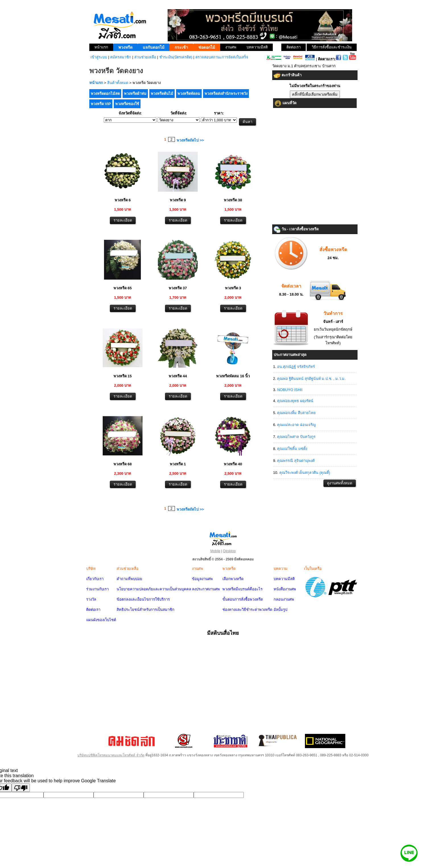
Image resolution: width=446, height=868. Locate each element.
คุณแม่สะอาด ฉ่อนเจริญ (296, 425)
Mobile (215, 551)
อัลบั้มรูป (280, 610)
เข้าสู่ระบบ (99, 57)
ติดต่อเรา (93, 610)
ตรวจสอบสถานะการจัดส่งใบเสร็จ (222, 57)
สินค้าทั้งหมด (118, 83)
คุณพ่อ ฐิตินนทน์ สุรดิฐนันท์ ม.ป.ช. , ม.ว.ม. (311, 379)
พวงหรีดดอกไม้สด (105, 94)
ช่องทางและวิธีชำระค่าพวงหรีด (247, 610)
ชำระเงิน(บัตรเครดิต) (176, 57)
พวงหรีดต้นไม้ (162, 94)
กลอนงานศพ (284, 599)
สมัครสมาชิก (121, 57)
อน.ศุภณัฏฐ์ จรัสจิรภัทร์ (296, 367)
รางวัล (91, 599)
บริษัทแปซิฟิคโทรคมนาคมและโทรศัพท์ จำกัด (111, 755)
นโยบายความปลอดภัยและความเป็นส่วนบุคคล (154, 589)
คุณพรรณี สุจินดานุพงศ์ (296, 461)
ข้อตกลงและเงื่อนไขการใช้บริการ (143, 599)
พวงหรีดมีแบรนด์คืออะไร (242, 589)
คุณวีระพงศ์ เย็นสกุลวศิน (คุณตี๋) (305, 473)
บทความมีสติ (284, 579)
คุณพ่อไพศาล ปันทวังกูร (296, 437)
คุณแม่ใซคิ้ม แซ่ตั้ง (292, 449)
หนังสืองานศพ (285, 589)
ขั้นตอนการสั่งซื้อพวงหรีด (243, 599)
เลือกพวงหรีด (233, 579)
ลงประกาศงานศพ (206, 589)
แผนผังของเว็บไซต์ (101, 620)
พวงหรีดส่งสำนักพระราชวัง (226, 94)
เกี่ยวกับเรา (95, 579)
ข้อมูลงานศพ (202, 579)
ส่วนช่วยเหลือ (145, 57)
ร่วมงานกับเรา (97, 589)
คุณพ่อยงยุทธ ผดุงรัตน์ (295, 401)
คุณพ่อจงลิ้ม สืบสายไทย (296, 413)
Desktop (230, 551)
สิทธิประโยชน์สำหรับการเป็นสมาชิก (145, 610)
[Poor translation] (21, 788)
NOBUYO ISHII (290, 390)
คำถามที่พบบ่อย (129, 579)
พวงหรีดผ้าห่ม (135, 94)
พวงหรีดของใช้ (127, 104)
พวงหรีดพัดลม (189, 94)
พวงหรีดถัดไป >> (190, 140)
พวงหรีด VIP (101, 104)
